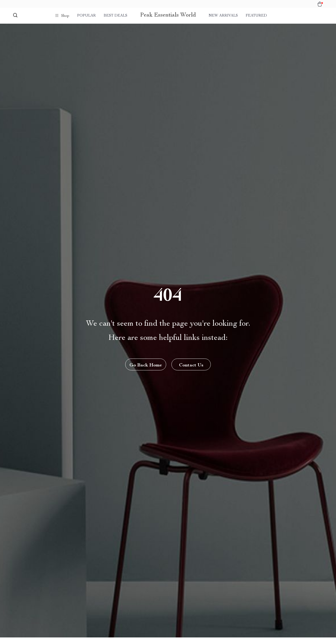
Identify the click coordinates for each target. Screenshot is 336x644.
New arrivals (223, 16)
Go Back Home (146, 365)
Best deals (115, 16)
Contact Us (191, 365)
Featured (256, 16)
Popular (86, 16)
